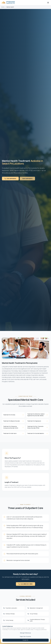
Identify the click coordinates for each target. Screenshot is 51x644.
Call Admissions (10, 179)
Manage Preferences (26, 633)
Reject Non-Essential (25, 637)
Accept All (25, 640)
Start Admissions (27, 179)
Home (3, 7)
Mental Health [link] (10, 7)
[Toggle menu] (48, 3)
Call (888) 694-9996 (25, 584)
